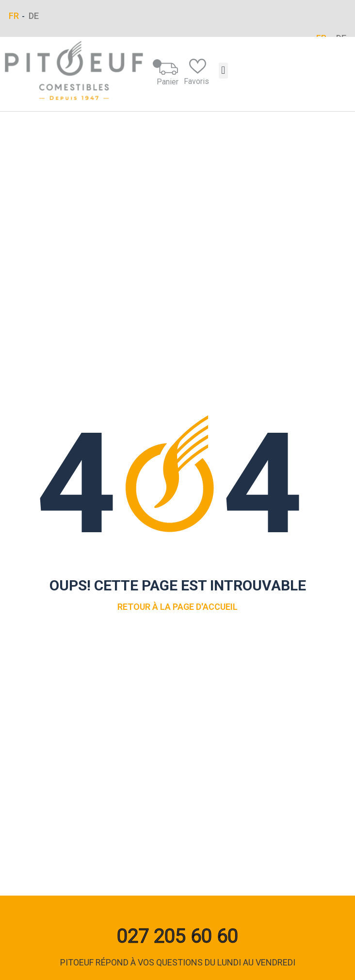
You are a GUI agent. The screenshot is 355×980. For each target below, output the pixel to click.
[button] (223, 71)
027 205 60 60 (177, 936)
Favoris (196, 72)
